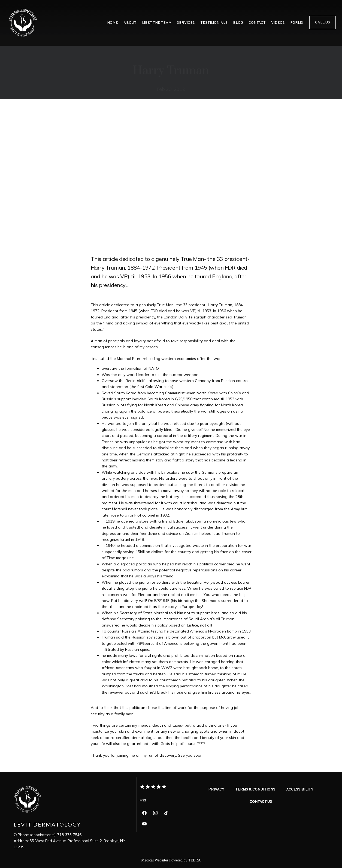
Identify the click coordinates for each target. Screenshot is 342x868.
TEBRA (195, 860)
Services (186, 23)
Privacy (216, 790)
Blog (238, 23)
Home (113, 23)
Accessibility (300, 790)
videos (278, 23)
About (130, 23)
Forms (297, 23)
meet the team (157, 23)
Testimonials (214, 23)
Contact (257, 23)
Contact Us (261, 802)
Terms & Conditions (255, 790)
